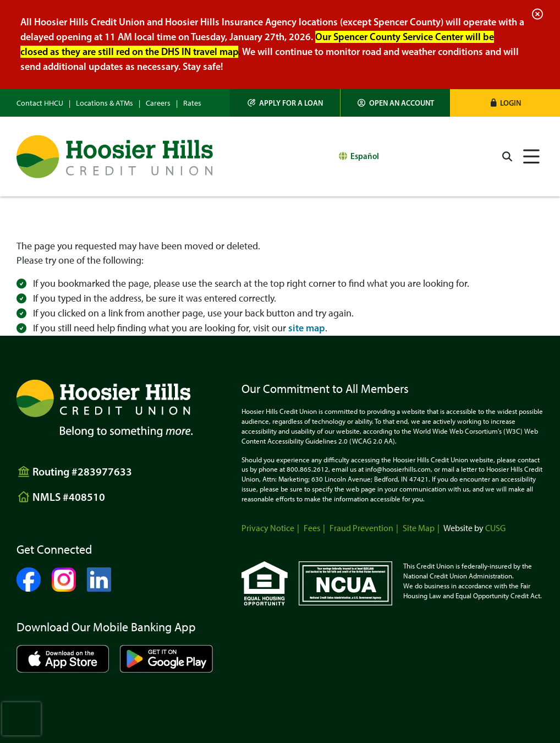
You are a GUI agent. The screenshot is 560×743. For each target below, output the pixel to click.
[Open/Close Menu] (531, 157)
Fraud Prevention (361, 528)
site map (307, 328)
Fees (312, 528)
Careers (158, 103)
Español (365, 156)
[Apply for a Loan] (285, 103)
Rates (192, 103)
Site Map (419, 528)
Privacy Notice (268, 528)
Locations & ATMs (105, 103)
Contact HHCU (40, 103)
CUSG (495, 528)
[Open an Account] (396, 103)
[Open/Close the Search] (507, 157)
